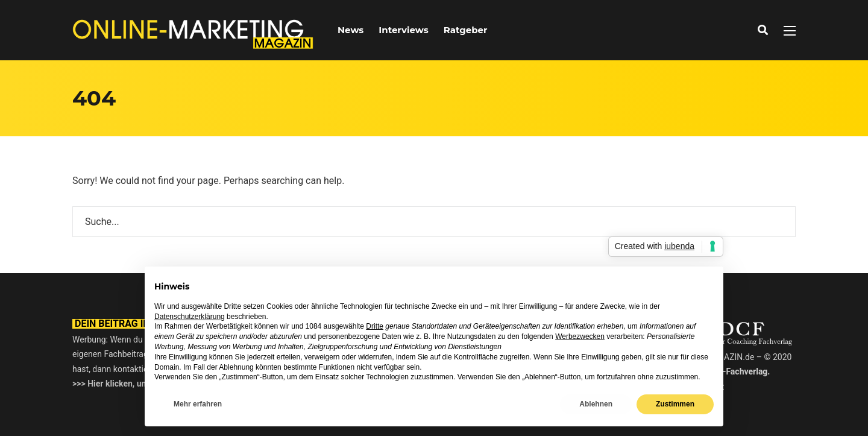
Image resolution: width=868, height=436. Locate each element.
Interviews (403, 30)
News (351, 30)
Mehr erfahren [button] (198, 404)
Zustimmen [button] (675, 404)
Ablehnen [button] (596, 404)
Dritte (375, 326)
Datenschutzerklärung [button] (190, 317)
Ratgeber (466, 30)
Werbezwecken (580, 336)
